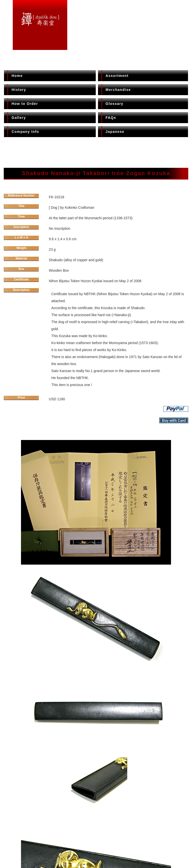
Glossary (114, 104)
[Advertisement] (96, 152)
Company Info (25, 132)
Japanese (115, 132)
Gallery (19, 118)
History (19, 90)
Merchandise (118, 90)
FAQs (111, 118)
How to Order (25, 104)
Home (17, 76)
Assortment (117, 76)
